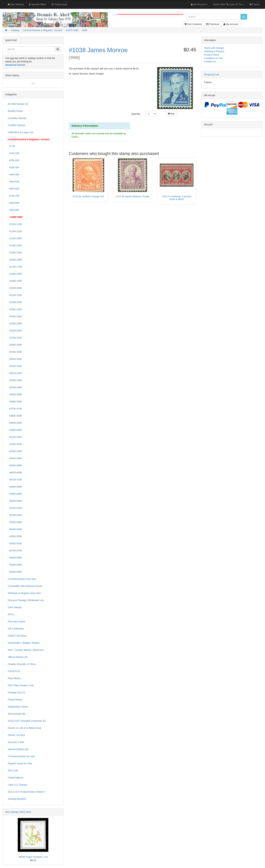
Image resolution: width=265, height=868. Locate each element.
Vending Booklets (17, 799)
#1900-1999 (15, 281)
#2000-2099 (15, 288)
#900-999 (13, 210)
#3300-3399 (15, 380)
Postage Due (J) (16, 692)
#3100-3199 (15, 366)
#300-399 (13, 167)
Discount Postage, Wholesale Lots (26, 600)
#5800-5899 (15, 558)
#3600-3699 (15, 402)
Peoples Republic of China (22, 664)
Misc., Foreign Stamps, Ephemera (26, 650)
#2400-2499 (15, 316)
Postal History (15, 700)
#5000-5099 (15, 501)
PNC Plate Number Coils (21, 685)
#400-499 (13, 175)
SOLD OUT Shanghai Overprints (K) (27, 721)
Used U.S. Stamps (17, 785)
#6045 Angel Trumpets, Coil (33, 857)
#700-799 (13, 196)
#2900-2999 (15, 352)
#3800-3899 (15, 416)
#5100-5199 (15, 508)
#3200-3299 (15, 373)
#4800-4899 (15, 487)
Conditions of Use (213, 58)
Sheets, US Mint (16, 735)
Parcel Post (14, 671)
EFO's (11, 614)
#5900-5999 (15, 565)
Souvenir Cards (16, 742)
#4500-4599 (15, 465)
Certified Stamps (16, 125)
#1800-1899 (15, 274)
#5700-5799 (15, 551)
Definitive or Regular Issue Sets (24, 593)
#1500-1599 (15, 253)
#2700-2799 (15, 338)
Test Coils (13, 771)
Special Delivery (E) (18, 749)
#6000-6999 (15, 572)
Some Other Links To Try (229, 4)
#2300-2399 (15, 309)
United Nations (16, 778)
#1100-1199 (15, 224)
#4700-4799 (15, 480)
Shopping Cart (212, 75)
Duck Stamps (15, 607)
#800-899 (13, 203)
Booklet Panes (15, 111)
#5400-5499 (15, 529)
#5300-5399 (15, 522)
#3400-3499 (15, 387)
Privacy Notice (212, 55)
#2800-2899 (15, 345)
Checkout (213, 24)
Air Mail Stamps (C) (18, 104)
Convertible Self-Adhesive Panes (25, 586)
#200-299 (13, 160)
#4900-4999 (15, 494)
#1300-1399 (15, 238)
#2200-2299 (15, 302)
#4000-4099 (15, 430)
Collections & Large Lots (21, 132)
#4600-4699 (15, 473)
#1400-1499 (15, 245)
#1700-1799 (15, 267)
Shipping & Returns (214, 51)
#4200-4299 (15, 444)
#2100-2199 (15, 295)
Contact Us (210, 61)
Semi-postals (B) (16, 714)
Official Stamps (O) (18, 657)
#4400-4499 (15, 458)
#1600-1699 (15, 260)
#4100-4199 (15, 437)
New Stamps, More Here (18, 812)
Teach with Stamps (214, 48)
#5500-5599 (15, 536)
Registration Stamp (18, 707)
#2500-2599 (15, 324)
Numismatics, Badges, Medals (24, 643)
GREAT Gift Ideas (17, 636)
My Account (231, 24)
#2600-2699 (15, 331)
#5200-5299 (15, 515)
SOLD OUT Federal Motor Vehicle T (27, 792)
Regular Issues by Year (20, 763)
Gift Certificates (16, 629)
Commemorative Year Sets (22, 579)
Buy (171, 114)
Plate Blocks (14, 678)
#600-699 (13, 189)
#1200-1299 (15, 231)
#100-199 (13, 153)
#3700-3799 (15, 409)
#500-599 (13, 182)
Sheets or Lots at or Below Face (25, 728)
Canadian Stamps (17, 118)
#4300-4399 (15, 451)
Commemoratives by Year (21, 756)
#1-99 (11, 146)
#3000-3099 (15, 359)
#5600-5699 (15, 543)
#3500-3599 (15, 394)
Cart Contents (193, 24)
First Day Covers (17, 622)
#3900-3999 (15, 423)
